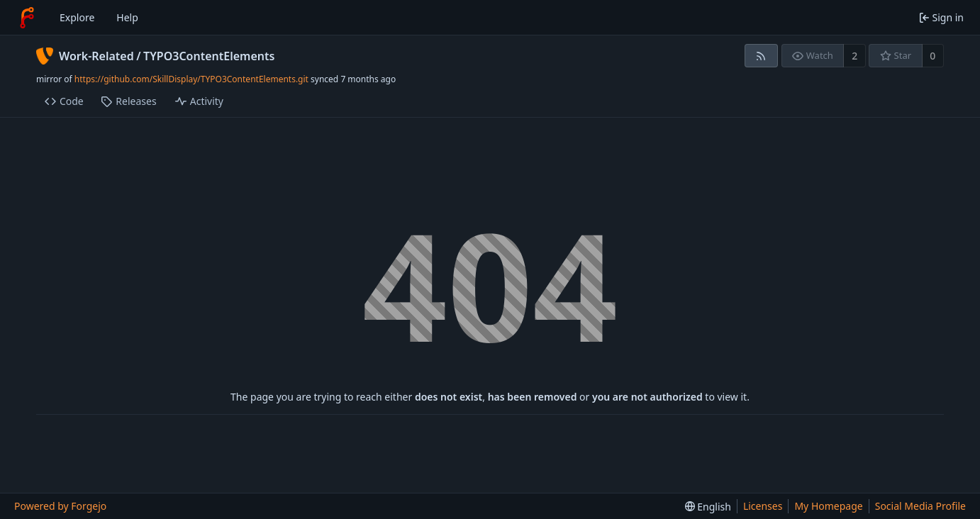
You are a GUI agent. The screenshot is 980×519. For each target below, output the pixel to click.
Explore (77, 17)
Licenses (763, 506)
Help (127, 17)
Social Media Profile (920, 506)
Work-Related (96, 56)
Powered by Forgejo (60, 506)
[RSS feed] (761, 56)
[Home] (27, 18)
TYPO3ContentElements (209, 56)
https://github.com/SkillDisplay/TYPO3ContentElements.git (191, 79)
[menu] (708, 507)
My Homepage (828, 506)
